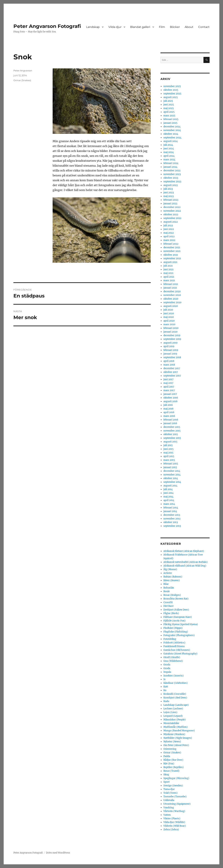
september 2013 (172, 526)
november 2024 (172, 130)
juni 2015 (168, 449)
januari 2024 (170, 167)
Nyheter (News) (172, 742)
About (189, 27)
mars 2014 (169, 504)
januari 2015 (170, 467)
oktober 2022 (171, 215)
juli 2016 (168, 405)
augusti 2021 (170, 262)
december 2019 (172, 335)
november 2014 (172, 475)
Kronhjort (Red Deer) (175, 698)
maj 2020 (169, 317)
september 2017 (172, 376)
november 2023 (172, 174)
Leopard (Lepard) (173, 716)
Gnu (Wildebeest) (173, 661)
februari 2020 (171, 328)
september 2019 (172, 339)
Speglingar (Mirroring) (176, 778)
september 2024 (172, 138)
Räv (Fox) (169, 764)
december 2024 (172, 127)
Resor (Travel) (171, 771)
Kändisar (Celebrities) (176, 683)
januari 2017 (170, 394)
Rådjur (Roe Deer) (173, 760)
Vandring (169, 808)
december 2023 (172, 171)
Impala (167, 672)
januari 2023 (170, 204)
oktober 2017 (171, 372)
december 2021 (172, 247)
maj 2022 (169, 233)
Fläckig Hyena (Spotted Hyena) (181, 624)
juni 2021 (168, 269)
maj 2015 (168, 453)
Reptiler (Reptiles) (174, 767)
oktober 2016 (171, 398)
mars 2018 (169, 365)
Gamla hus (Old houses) (177, 650)
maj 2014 (168, 497)
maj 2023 (168, 196)
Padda (167, 756)
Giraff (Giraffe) (172, 657)
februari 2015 (171, 464)
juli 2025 (168, 101)
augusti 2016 (170, 401)
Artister (168, 573)
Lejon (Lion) (170, 712)
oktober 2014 (171, 478)
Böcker (175, 27)
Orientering (170, 749)
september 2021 (172, 258)
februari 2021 (171, 284)
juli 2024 (168, 145)
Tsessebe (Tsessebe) (175, 797)
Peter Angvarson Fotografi (47, 26)
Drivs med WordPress (58, 853)
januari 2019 (170, 354)
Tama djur (169, 789)
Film (162, 27)
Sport (166, 782)
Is (164, 679)
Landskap (93, 27)
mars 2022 (169, 240)
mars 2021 (169, 280)
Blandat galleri (140, 27)
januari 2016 (170, 423)
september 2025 (172, 94)
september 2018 (172, 357)
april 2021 (169, 277)
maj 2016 (168, 409)
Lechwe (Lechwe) (173, 709)
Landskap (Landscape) (176, 705)
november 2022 (172, 211)
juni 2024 (169, 149)
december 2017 (172, 368)
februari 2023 (171, 200)
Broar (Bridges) (172, 595)
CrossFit (168, 602)
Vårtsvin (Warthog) (174, 811)
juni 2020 (169, 313)
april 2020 (169, 321)
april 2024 (169, 156)
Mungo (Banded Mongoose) (179, 731)
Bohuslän (169, 588)
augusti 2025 (171, 97)
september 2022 (172, 218)
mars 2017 (169, 390)
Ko (165, 690)
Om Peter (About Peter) (176, 745)
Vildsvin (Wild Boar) (175, 826)
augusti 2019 (170, 343)
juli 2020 (168, 310)
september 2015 (172, 438)
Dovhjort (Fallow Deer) (176, 610)
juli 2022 (168, 226)
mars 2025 (169, 116)
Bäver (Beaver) (172, 580)
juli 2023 (168, 189)
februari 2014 (171, 508)
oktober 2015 (171, 434)
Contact (204, 27)
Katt (166, 687)
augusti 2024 (171, 141)
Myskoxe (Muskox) (174, 734)
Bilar (166, 584)
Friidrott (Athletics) (174, 643)
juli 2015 (168, 445)
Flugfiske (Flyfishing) (176, 632)
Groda (167, 665)
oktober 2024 (171, 134)
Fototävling (170, 639)
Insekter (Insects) (174, 676)
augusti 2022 (171, 222)
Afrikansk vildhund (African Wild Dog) (185, 566)
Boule (167, 591)
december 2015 (172, 427)
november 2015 (172, 431)
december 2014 (172, 471)
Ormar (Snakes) (22, 80)
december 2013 (172, 515)
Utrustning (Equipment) (177, 804)
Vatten (167, 815)
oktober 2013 (171, 522)
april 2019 (169, 346)
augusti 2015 (170, 442)
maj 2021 (168, 273)
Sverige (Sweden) (173, 786)
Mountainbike (171, 723)
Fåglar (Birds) (171, 613)
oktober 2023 (171, 178)
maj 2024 (169, 152)
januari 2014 (170, 511)
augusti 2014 (170, 486)
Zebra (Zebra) (171, 830)
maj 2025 (169, 108)
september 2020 (172, 302)
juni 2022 (169, 229)
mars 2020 (169, 324)
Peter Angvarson (23, 70)
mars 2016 (169, 416)
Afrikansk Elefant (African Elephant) (184, 551)
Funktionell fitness (174, 646)
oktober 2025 (171, 90)
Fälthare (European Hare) (178, 617)
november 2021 (172, 251)
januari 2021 (170, 288)
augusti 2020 (171, 306)
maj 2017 (168, 383)
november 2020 (172, 295)
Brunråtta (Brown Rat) (176, 599)
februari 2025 (171, 119)
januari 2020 (170, 332)
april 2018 (169, 361)
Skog (166, 775)
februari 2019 (171, 350)
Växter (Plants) (172, 819)
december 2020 (172, 291)
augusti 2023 (170, 185)
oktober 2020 (171, 299)
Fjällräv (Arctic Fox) (174, 621)
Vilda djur (115, 27)
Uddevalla (169, 800)
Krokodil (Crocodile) (175, 694)
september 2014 (172, 482)
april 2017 (169, 387)
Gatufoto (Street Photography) (180, 654)
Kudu (166, 701)
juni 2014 (168, 493)
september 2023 (172, 182)
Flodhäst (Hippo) (173, 628)
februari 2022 (171, 244)
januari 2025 (170, 123)
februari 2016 (171, 420)
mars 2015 (169, 460)
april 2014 (169, 500)
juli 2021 (168, 266)
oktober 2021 (171, 255)
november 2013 (172, 519)
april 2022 (169, 236)
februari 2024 (171, 163)
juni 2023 (169, 193)
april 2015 (169, 456)
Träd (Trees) (170, 793)
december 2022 (172, 207)
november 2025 (172, 86)
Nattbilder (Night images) (178, 738)
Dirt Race (168, 606)
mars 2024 (169, 160)
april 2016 (169, 412)
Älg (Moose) (170, 569)
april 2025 (169, 112)
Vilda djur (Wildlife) (174, 822)
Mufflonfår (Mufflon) (176, 727)
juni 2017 (168, 379)
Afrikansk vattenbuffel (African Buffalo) (186, 562)
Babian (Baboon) (173, 577)
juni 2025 (169, 105)
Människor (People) (175, 720)
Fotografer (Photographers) (179, 635)
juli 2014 (168, 489)
